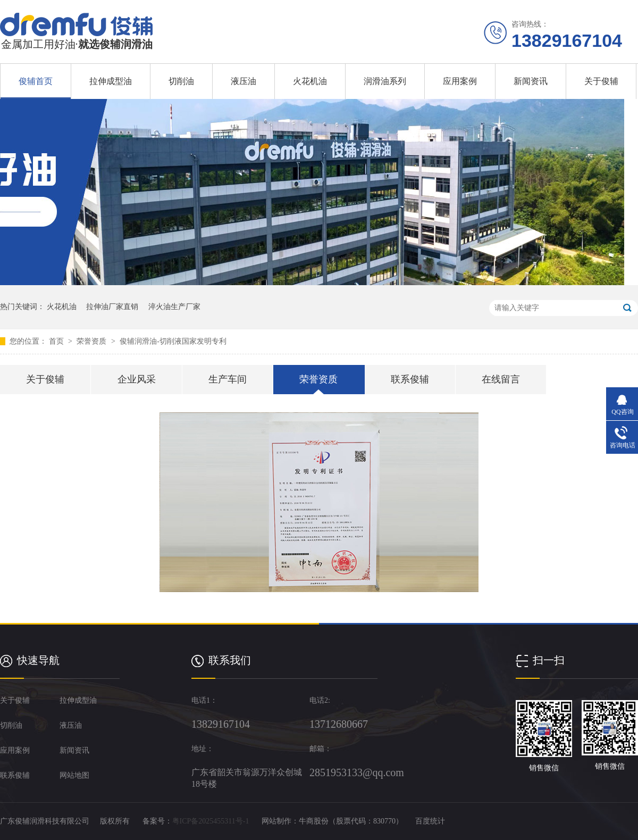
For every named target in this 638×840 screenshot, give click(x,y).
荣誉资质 (93, 341)
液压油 (244, 81)
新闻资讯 (531, 81)
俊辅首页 (36, 81)
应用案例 (460, 81)
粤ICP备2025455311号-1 (211, 821)
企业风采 (137, 379)
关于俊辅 (601, 81)
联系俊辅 (410, 379)
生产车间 (228, 379)
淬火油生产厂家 (174, 307)
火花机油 (310, 81)
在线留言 (501, 379)
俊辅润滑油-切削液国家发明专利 (173, 341)
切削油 (181, 81)
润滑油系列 (385, 81)
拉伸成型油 (111, 81)
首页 (57, 341)
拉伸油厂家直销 (112, 307)
